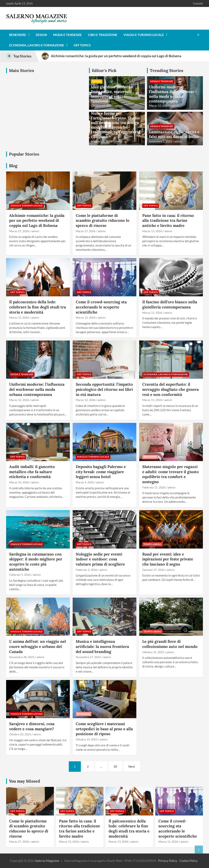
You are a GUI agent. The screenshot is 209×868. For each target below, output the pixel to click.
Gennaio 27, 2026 (153, 570)
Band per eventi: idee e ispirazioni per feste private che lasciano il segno (168, 559)
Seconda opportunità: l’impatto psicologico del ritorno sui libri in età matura (104, 389)
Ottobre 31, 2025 (153, 652)
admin (119, 106)
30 (115, 766)
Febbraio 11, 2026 (154, 487)
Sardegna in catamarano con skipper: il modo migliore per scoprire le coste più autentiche (36, 562)
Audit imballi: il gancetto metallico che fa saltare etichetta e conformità (32, 472)
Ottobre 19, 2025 (87, 739)
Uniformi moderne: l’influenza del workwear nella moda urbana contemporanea (172, 94)
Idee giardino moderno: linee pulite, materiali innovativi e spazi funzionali (112, 94)
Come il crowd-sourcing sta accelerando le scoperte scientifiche (101, 307)
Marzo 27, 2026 (19, 231)
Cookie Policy (188, 861)
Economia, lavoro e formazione (37, 45)
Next (132, 766)
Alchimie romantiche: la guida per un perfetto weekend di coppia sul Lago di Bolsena (37, 220)
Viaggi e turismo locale (144, 35)
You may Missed (24, 781)
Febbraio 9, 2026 (20, 575)
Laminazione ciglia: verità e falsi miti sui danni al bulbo (174, 134)
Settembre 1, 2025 (161, 141)
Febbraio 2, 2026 (86, 570)
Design (41, 35)
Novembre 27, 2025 (88, 657)
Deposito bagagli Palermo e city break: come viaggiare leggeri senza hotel (101, 472)
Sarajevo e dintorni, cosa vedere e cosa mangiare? (32, 726)
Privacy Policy (168, 861)
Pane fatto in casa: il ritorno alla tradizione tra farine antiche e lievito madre (168, 220)
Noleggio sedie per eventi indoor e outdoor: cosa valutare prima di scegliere (100, 559)
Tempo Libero (152, 544)
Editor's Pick (104, 70)
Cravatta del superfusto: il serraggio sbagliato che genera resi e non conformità (171, 389)
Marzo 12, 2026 (159, 106)
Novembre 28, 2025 (22, 657)
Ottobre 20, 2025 (20, 734)
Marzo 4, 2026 (85, 482)
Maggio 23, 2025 (102, 141)
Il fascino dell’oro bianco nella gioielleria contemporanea (170, 304)
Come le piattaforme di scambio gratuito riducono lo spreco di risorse (103, 220)
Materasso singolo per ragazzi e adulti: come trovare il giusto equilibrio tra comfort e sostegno (171, 474)
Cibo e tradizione (103, 35)
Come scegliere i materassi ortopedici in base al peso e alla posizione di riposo (104, 729)
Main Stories (22, 70)
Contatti (198, 3)
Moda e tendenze (67, 35)
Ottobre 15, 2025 (102, 106)
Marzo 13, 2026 (152, 231)
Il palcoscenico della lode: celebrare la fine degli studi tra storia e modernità (38, 307)
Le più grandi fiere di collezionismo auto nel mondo (170, 644)
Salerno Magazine (47, 861)
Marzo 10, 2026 (19, 482)
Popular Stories (24, 154)
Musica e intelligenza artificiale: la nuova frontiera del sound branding (102, 646)
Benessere (18, 35)
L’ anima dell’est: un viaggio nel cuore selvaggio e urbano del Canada (38, 646)
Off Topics (82, 45)
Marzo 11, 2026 (152, 400)
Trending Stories (167, 70)
